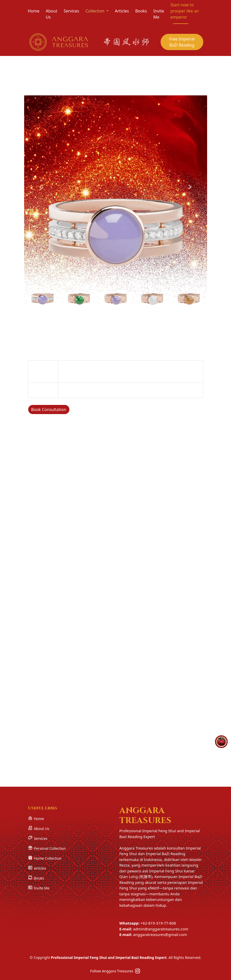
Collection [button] (96, 11)
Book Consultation (49, 409)
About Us (51, 14)
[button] (41, 186)
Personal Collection (47, 848)
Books (141, 11)
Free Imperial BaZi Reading (182, 42)
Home (34, 11)
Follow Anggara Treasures (116, 971)
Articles (122, 11)
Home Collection (45, 858)
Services (71, 11)
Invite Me (159, 14)
